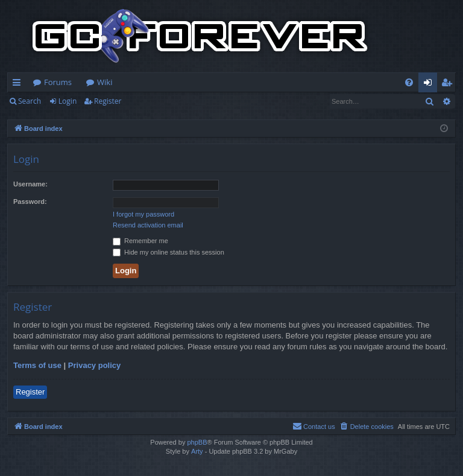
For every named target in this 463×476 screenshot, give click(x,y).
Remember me (140, 241)
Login (68, 101)
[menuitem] (409, 82)
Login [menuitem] (430, 84)
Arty (197, 451)
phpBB (197, 442)
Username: (30, 184)
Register (108, 101)
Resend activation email (148, 225)
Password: (30, 202)
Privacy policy (94, 365)
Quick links (19, 84)
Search (30, 101)
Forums (58, 82)
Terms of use (37, 365)
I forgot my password (143, 214)
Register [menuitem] (449, 84)
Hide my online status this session (169, 252)
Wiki (105, 82)
